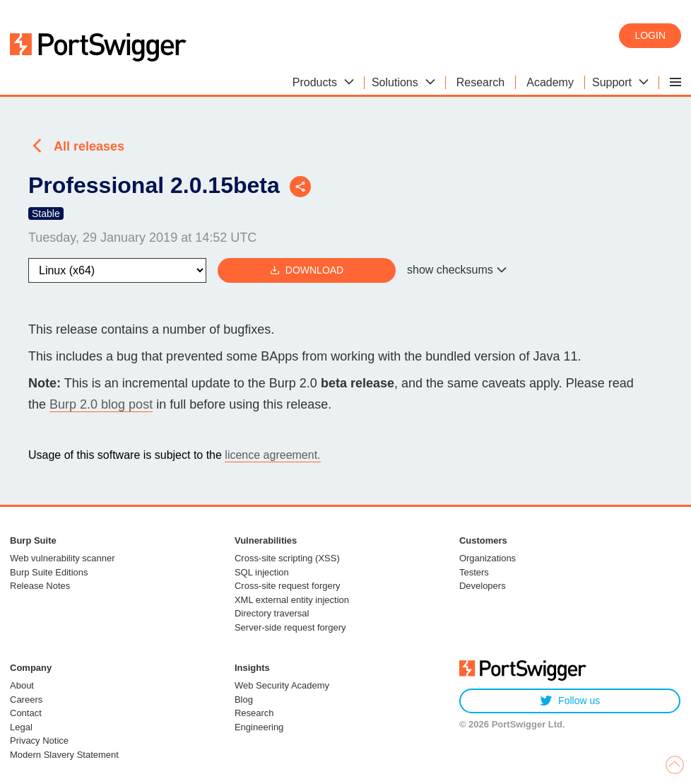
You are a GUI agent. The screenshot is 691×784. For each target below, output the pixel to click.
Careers (26, 700)
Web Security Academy (282, 685)
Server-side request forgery (290, 627)
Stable (46, 213)
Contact (26, 713)
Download (307, 270)
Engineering (259, 727)
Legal (21, 727)
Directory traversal (272, 613)
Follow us (570, 701)
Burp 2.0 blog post (101, 404)
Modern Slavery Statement (64, 755)
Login (650, 35)
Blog (244, 700)
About (22, 685)
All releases (89, 146)
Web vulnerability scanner (63, 558)
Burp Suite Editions (49, 572)
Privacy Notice (39, 741)
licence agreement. (272, 455)
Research (254, 713)
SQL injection (262, 572)
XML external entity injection (292, 600)
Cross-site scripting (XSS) (287, 558)
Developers (483, 586)
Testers (474, 572)
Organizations (488, 558)
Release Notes (40, 586)
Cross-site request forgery (288, 586)
